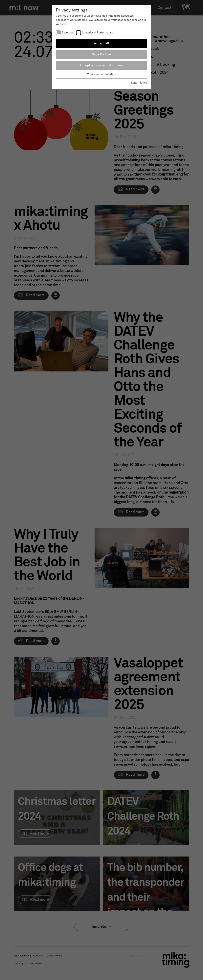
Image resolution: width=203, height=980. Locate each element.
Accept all (101, 43)
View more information (102, 74)
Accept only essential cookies (101, 65)
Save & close (101, 54)
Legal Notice (139, 83)
